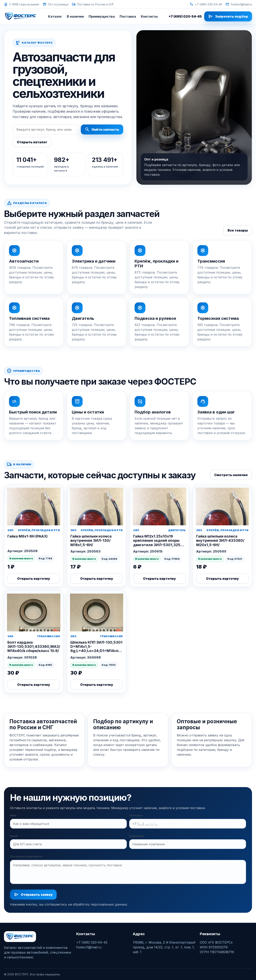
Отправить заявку (33, 895)
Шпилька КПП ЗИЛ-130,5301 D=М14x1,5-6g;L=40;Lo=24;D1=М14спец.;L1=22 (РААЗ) (103, 649)
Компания (137, 836)
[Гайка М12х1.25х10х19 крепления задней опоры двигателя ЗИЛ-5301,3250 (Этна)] (159, 505)
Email (14, 836)
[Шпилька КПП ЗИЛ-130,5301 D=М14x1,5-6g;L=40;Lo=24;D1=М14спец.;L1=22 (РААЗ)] (97, 611)
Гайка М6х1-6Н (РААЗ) (27, 536)
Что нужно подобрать (26, 856)
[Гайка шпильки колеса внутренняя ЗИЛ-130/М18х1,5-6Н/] (97, 505)
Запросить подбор (228, 16)
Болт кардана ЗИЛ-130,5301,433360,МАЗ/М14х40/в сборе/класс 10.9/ (34, 646)
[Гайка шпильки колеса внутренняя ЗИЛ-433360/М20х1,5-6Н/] (222, 505)
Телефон (136, 815)
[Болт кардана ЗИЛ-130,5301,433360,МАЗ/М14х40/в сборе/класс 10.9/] (34, 611)
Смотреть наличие (231, 475)
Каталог (55, 16)
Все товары (238, 230)
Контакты (149, 16)
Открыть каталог (32, 142)
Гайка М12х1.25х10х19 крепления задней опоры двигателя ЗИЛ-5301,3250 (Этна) (158, 543)
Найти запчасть (102, 129)
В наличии (75, 16)
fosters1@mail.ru (239, 4)
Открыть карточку (34, 579)
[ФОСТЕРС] (21, 17)
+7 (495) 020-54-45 (206, 4)
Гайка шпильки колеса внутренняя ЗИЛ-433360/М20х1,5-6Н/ (220, 540)
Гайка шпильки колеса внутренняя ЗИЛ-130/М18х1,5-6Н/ (91, 540)
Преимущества (102, 16)
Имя (13, 815)
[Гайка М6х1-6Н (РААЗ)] (34, 505)
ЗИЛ (10, 530)
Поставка (128, 16)
